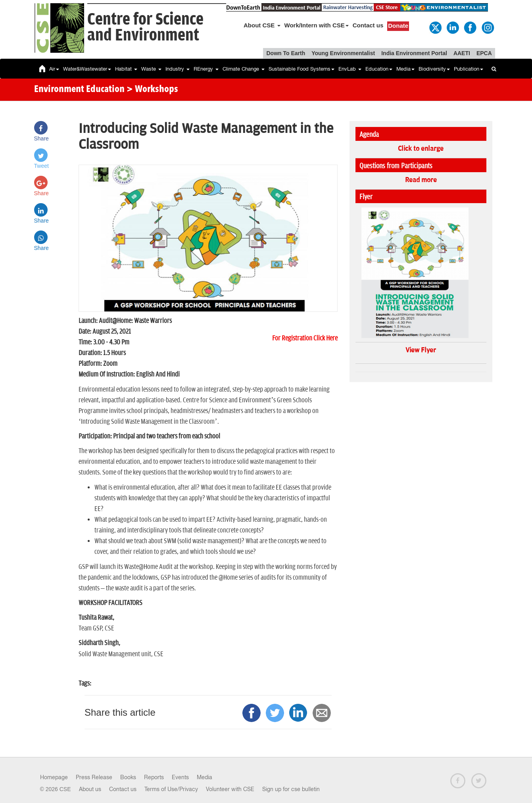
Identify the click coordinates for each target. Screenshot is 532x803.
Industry (178, 69)
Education (379, 69)
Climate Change (244, 69)
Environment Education (79, 90)
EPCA (484, 53)
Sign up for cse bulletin (291, 789)
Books (128, 777)
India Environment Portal (414, 53)
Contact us (368, 25)
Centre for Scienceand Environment (145, 28)
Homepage (54, 777)
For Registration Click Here (305, 338)
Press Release (94, 777)
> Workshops (152, 90)
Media (405, 69)
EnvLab (350, 69)
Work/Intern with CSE (317, 25)
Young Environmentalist (343, 53)
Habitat (126, 69)
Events (180, 777)
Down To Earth (286, 53)
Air (54, 69)
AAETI (462, 53)
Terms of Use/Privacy (171, 789)
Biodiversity (434, 69)
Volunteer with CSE (230, 789)
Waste (151, 69)
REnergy (206, 69)
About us (90, 789)
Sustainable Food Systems (302, 69)
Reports (154, 777)
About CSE (262, 25)
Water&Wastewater (87, 69)
